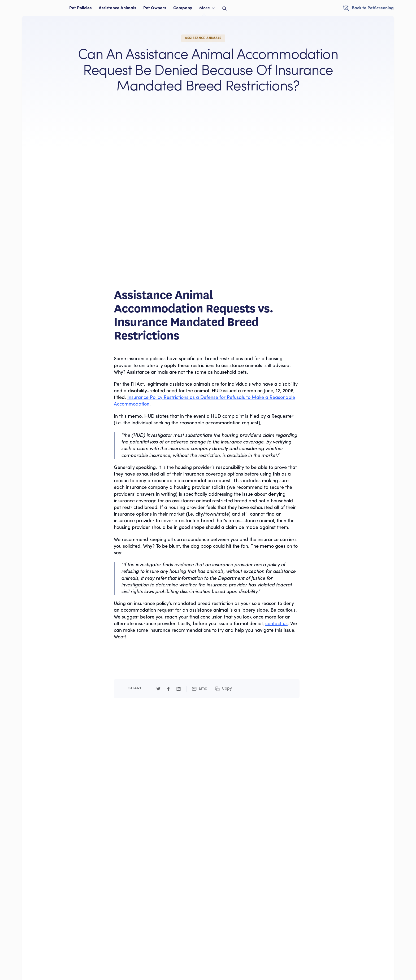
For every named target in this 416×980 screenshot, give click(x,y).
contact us (276, 624)
